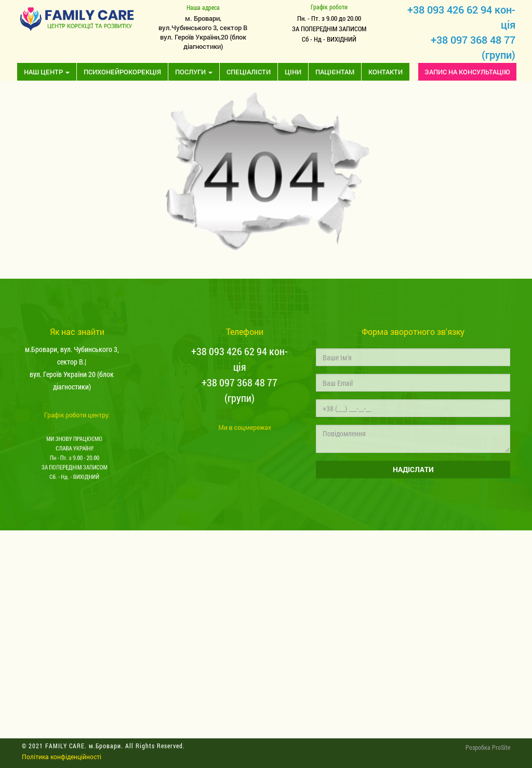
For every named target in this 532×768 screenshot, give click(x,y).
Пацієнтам (335, 72)
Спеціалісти (249, 72)
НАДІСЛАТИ (413, 469)
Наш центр (47, 72)
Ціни (293, 72)
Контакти (385, 72)
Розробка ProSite (488, 747)
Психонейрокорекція (122, 72)
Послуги (194, 72)
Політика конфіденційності (62, 757)
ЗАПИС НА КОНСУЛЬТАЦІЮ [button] (467, 72)
